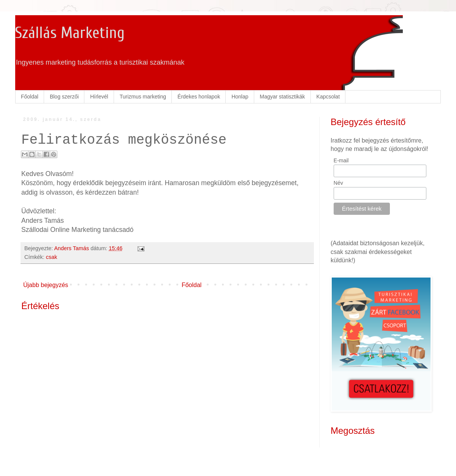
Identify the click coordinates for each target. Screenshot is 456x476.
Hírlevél (99, 97)
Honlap (240, 97)
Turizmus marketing (143, 97)
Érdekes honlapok (199, 97)
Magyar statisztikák (283, 97)
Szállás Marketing (70, 33)
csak (52, 257)
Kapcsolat (328, 97)
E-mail (341, 160)
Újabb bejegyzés (46, 285)
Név (338, 183)
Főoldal (30, 97)
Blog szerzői (64, 97)
